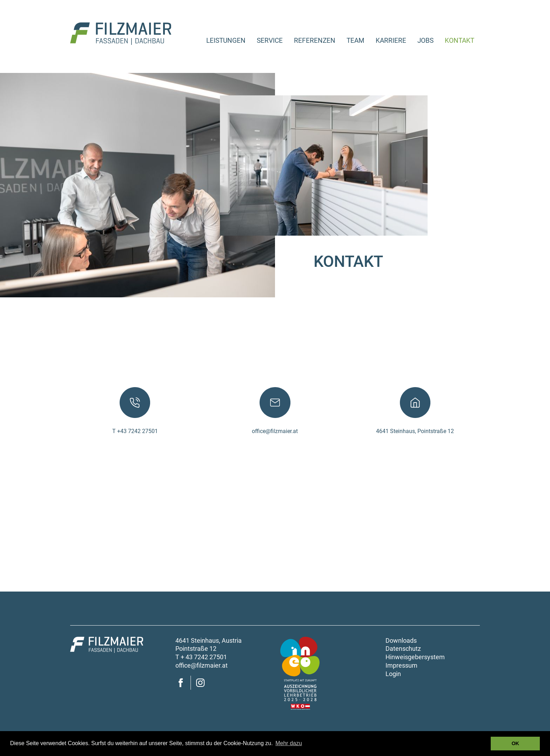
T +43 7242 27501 (135, 431)
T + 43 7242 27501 (201, 657)
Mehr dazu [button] (289, 743)
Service (270, 40)
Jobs (425, 40)
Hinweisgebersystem (415, 657)
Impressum (401, 666)
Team (356, 40)
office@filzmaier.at (275, 431)
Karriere (391, 40)
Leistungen (226, 40)
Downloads (401, 641)
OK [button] (515, 743)
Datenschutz (403, 649)
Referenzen (315, 40)
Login (393, 674)
